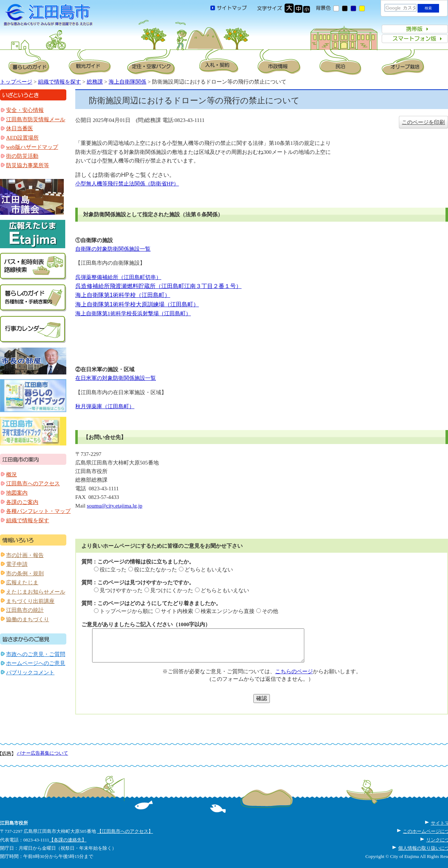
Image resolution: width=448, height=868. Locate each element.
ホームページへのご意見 (36, 663)
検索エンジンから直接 (228, 611)
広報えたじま (22, 582)
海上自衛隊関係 (127, 82)
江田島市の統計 (25, 610)
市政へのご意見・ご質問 (36, 654)
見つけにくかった (172, 590)
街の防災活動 (22, 156)
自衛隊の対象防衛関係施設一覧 (113, 249)
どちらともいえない (209, 570)
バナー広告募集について (42, 753)
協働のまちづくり (28, 619)
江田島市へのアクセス (33, 483)
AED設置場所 (22, 138)
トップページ (16, 82)
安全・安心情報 (25, 110)
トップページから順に (127, 611)
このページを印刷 (423, 122)
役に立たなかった (156, 570)
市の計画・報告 (25, 555)
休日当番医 (20, 128)
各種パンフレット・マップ (38, 511)
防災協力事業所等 (28, 165)
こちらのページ (294, 671)
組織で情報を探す (59, 82)
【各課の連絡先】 (68, 840)
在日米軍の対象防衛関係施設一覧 (116, 378)
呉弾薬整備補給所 (97, 277)
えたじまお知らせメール (36, 592)
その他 (270, 611)
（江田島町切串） (140, 277)
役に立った (113, 570)
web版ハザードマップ (32, 147)
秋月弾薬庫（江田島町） (105, 406)
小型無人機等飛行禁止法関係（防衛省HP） (127, 184)
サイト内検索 (177, 611)
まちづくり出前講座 (30, 601)
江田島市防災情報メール (36, 119)
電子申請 (17, 564)
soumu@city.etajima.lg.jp (115, 506)
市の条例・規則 (25, 574)
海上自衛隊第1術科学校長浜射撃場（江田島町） (133, 313)
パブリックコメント (30, 673)
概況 (11, 475)
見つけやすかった (121, 590)
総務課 (95, 82)
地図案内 (17, 493)
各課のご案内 (22, 502)
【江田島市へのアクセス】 (125, 831)
